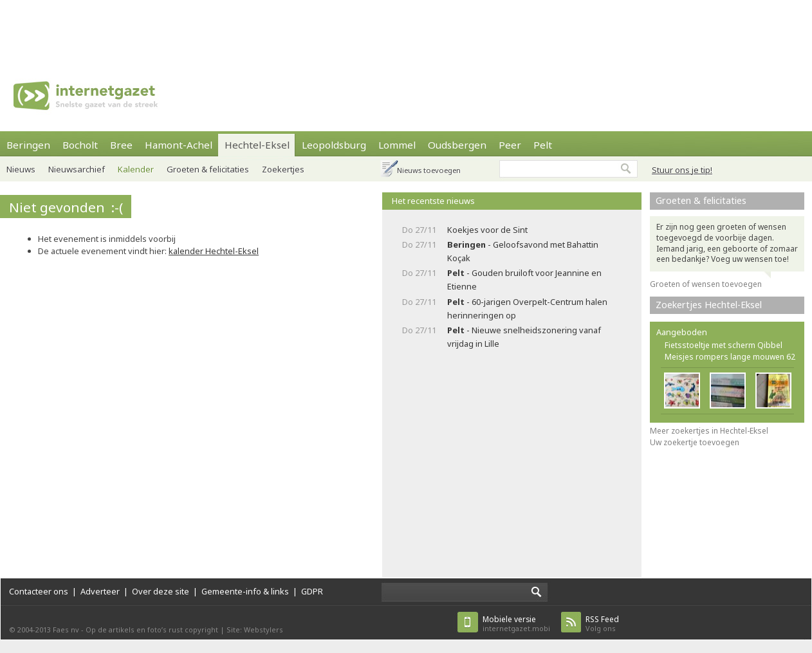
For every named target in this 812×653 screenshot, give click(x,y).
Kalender (136, 169)
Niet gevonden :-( (66, 207)
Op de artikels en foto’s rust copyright (152, 630)
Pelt (543, 145)
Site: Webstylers (255, 630)
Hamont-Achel (179, 145)
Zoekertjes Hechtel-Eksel (709, 305)
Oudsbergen (457, 145)
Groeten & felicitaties (208, 169)
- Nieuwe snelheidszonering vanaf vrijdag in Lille (524, 337)
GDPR (312, 591)
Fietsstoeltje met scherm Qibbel (724, 345)
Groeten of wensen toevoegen (706, 284)
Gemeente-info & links (245, 591)
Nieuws (21, 169)
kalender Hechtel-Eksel (214, 251)
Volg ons (602, 624)
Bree (121, 145)
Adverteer (100, 591)
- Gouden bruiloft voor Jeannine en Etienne (524, 280)
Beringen (28, 145)
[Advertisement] (406, 29)
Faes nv (66, 630)
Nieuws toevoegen (429, 170)
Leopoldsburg (334, 145)
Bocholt (80, 145)
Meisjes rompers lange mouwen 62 (730, 357)
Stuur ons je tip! (682, 170)
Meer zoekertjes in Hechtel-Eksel (709, 431)
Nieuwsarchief (77, 169)
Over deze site (161, 591)
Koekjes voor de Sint (487, 230)
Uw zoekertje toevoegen (695, 442)
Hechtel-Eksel (257, 145)
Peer (510, 145)
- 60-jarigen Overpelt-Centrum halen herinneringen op (527, 308)
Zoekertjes (283, 169)
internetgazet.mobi (516, 624)
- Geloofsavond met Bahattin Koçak (523, 251)
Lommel (397, 145)
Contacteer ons (39, 591)
